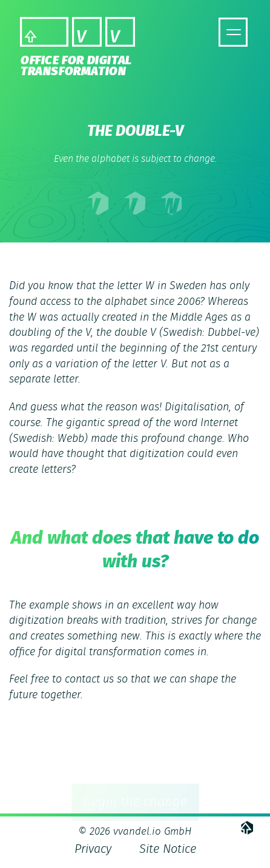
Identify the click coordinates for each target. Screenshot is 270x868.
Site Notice (168, 849)
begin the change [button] (135, 805)
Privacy (93, 849)
